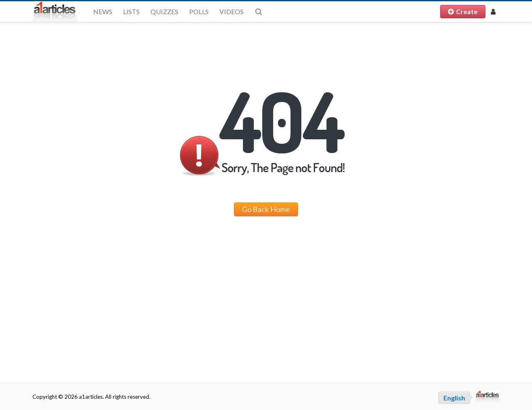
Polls (199, 11)
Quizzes (164, 11)
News (103, 11)
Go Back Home (266, 209)
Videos (232, 11)
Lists (131, 11)
